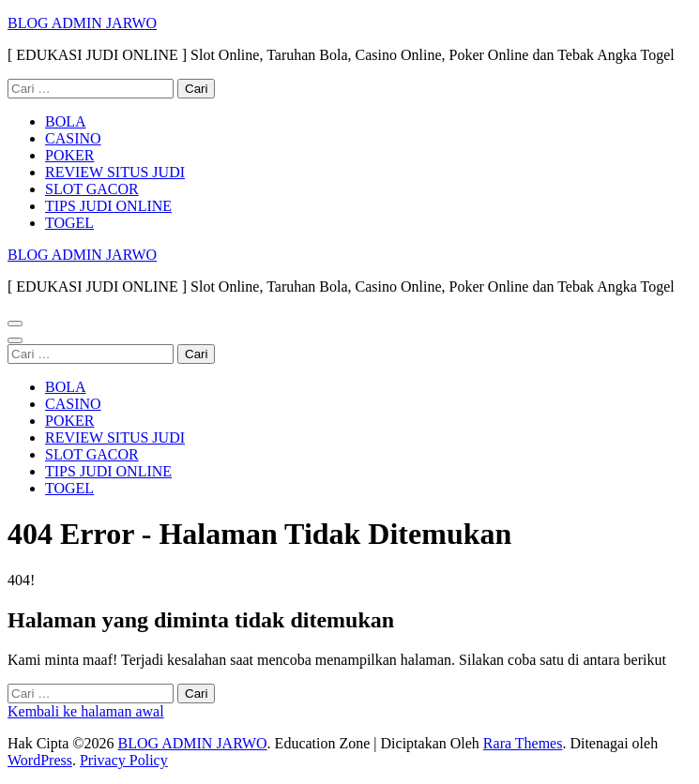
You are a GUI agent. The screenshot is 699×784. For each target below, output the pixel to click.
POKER (69, 155)
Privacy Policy (124, 760)
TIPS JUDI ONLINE (108, 206)
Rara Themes (523, 743)
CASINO (73, 138)
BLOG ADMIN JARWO (82, 23)
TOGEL (69, 223)
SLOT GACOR (92, 189)
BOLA (66, 121)
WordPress (40, 760)
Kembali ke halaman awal (86, 711)
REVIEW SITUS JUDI (115, 172)
